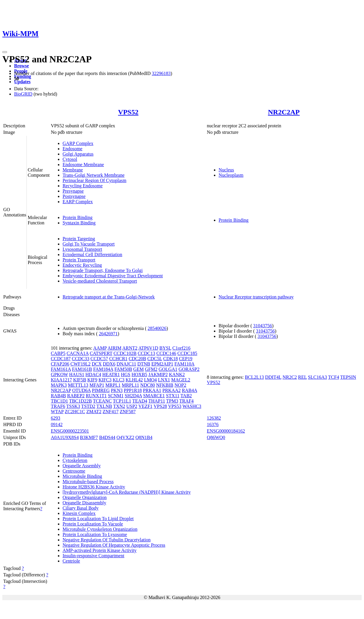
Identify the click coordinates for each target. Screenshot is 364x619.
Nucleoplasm (231, 175)
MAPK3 (59, 385)
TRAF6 (58, 406)
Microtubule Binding (82, 476)
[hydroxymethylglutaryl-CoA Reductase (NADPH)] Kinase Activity (127, 492)
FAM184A (103, 369)
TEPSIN (348, 377)
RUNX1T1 (96, 396)
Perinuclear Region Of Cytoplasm (94, 180)
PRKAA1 (152, 390)
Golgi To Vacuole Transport (89, 244)
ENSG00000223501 (70, 431)
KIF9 (92, 380)
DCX (97, 364)
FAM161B (82, 369)
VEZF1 (145, 406)
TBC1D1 (59, 401)
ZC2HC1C (75, 412)
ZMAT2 (94, 412)
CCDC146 (166, 353)
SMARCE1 (154, 396)
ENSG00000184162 (226, 431)
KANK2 (177, 374)
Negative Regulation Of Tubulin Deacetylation (107, 540)
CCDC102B (125, 353)
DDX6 (109, 364)
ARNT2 (130, 348)
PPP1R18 (133, 390)
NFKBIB (165, 385)
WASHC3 (192, 406)
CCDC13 (147, 353)
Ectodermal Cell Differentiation (92, 255)
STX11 (173, 396)
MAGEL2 (181, 380)
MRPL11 (130, 385)
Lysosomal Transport (82, 249)
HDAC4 (93, 374)
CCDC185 (187, 353)
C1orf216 (181, 348)
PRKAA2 (172, 390)
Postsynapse (74, 196)
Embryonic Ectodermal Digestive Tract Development (113, 276)
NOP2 (180, 385)
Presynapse (73, 191)
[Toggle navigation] (5, 52)
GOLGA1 (168, 369)
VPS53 (175, 406)
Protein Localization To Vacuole (93, 524)
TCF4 (334, 377)
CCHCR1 (118, 359)
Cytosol (70, 159)
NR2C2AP (284, 112)
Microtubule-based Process (88, 482)
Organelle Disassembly (84, 503)
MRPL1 (113, 385)
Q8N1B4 (144, 437)
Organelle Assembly (82, 466)
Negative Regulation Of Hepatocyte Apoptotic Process (114, 545)
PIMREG (101, 390)
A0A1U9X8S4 (65, 437)
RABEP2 (76, 396)
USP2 (132, 406)
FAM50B (123, 369)
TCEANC (102, 401)
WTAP (57, 412)
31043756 (263, 326)
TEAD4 (140, 401)
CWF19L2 (80, 364)
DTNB (144, 364)
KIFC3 (105, 380)
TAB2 (186, 396)
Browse (21, 66)
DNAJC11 (126, 364)
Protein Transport (79, 260)
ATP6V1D (148, 348)
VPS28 (160, 406)
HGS (126, 374)
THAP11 (157, 401)
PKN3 (117, 390)
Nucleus (226, 170)
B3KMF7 (89, 437)
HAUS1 (77, 374)
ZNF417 (110, 412)
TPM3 (172, 401)
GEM (139, 369)
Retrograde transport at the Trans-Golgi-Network (109, 297)
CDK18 (171, 359)
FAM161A (61, 369)
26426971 (108, 334)
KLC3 (119, 380)
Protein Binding (78, 217)
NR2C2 (290, 377)
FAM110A (184, 364)
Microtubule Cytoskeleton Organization (100, 529)
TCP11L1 (122, 401)
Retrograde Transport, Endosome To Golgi (103, 270)
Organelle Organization (85, 497)
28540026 (157, 328)
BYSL (165, 348)
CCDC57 (99, 359)
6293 (56, 418)
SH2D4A (134, 396)
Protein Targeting (79, 239)
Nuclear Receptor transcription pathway (256, 297)
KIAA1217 (61, 380)
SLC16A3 (317, 377)
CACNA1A (78, 353)
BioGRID (23, 94)
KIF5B (80, 380)
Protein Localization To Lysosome (95, 534)
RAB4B (58, 396)
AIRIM (114, 348)
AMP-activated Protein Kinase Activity (100, 550)
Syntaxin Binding (79, 223)
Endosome (73, 149)
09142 (57, 424)
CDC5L (155, 359)
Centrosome (74, 471)
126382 (214, 418)
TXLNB (104, 406)
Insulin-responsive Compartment (93, 556)
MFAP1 (97, 385)
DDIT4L (273, 377)
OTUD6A (82, 390)
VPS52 (128, 112)
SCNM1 (116, 396)
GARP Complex (78, 143)
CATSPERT (101, 353)
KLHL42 (134, 380)
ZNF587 (128, 412)
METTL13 (78, 385)
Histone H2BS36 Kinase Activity (94, 487)
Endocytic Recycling (82, 265)
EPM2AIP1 (162, 364)
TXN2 (119, 406)
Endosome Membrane (83, 165)
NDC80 (147, 385)
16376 (213, 424)
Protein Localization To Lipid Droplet (98, 519)
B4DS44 (107, 437)
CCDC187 (61, 359)
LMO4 (150, 380)
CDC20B (137, 359)
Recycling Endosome (83, 186)
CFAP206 (60, 364)
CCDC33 (80, 359)
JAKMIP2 (158, 374)
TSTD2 (88, 406)
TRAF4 (186, 401)
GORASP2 (189, 369)
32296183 (161, 73)
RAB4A (189, 390)
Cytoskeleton (75, 460)
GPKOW (59, 374)
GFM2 (151, 369)
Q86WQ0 (216, 437)
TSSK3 (73, 406)
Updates (22, 82)
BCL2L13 (254, 377)
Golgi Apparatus (78, 154)
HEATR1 (111, 374)
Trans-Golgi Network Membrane (94, 175)
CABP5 (58, 353)
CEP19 (186, 359)
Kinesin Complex (79, 513)
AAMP (100, 348)
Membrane (73, 170)
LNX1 (164, 380)
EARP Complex (78, 202)
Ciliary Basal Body (81, 508)
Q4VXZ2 (125, 437)
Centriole (71, 561)
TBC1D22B (80, 401)
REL (303, 377)
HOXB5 (139, 374)
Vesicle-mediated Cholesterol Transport (100, 281)
